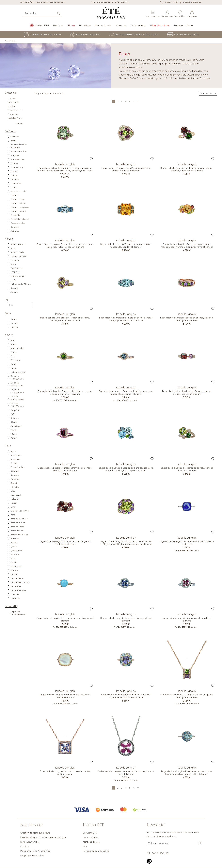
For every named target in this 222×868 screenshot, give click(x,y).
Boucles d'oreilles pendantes (19, 146)
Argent (14, 344)
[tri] (208, 93)
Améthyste (16, 459)
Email (13, 364)
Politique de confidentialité (96, 851)
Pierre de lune (17, 531)
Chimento (15, 260)
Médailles (15, 195)
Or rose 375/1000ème (17, 398)
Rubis (13, 558)
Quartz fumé (16, 551)
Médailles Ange (15, 118)
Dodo (13, 264)
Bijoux (71, 25)
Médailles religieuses (20, 207)
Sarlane (14, 292)
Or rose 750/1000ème (17, 405)
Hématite (15, 487)
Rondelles (15, 227)
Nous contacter (91, 837)
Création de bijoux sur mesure (35, 833)
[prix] (20, 305)
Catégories (11, 131)
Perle (13, 515)
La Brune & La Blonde (21, 284)
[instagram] (149, 863)
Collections (11, 93)
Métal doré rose (18, 372)
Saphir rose (16, 566)
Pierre (8, 446)
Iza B (13, 280)
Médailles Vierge (18, 211)
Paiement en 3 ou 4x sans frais (35, 851)
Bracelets (15, 155)
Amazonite (16, 455)
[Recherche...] (40, 13)
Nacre (13, 503)
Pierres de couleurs (19, 535)
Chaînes (11, 98)
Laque (13, 368)
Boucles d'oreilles (19, 151)
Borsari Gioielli (17, 252)
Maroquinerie (103, 25)
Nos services (32, 825)
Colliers (14, 171)
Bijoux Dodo (13, 102)
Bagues (14, 141)
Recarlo (14, 288)
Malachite (15, 499)
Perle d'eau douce (19, 519)
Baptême (85, 25)
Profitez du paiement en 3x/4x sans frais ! (111, 2)
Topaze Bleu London (20, 582)
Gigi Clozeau (16, 268)
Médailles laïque (18, 203)
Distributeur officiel (30, 842)
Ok (199, 843)
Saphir (13, 562)
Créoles (11, 106)
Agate (13, 451)
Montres (58, 25)
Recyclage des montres (32, 855)
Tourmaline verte (18, 590)
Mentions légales (91, 842)
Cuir (12, 356)
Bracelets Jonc (17, 159)
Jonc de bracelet (18, 191)
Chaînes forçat (17, 167)
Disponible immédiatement (18, 613)
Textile (13, 430)
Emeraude (15, 479)
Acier (13, 340)
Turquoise (15, 598)
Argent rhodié (17, 348)
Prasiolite (15, 539)
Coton (13, 352)
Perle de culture (18, 523)
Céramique (16, 360)
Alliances (15, 137)
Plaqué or (15, 410)
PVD (12, 414)
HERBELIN (15, 272)
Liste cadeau (138, 25)
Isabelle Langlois (18, 276)
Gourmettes (16, 183)
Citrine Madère (17, 467)
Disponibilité (11, 606)
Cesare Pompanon (19, 256)
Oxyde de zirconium (20, 511)
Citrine (13, 463)
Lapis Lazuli (16, 495)
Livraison (25, 846)
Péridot (14, 543)
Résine (14, 422)
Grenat (14, 483)
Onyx (13, 507)
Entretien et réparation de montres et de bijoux (44, 837)
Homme (14, 327)
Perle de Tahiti (17, 527)
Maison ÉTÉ (94, 825)
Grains (13, 187)
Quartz (14, 547)
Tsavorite (15, 594)
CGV (85, 846)
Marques (121, 25)
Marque (9, 239)
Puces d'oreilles (15, 110)
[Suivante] (134, 101)
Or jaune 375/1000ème (17, 384)
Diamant (15, 471)
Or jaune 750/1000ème (17, 391)
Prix (7, 300)
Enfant (14, 319)
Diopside (15, 475)
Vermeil (14, 438)
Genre (8, 313)
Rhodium (15, 418)
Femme (14, 323)
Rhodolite (15, 554)
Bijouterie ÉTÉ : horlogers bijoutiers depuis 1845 (42, 2)
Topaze (14, 574)
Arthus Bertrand (18, 244)
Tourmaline (16, 586)
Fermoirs (15, 179)
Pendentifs (15, 215)
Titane (13, 434)
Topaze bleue (17, 578)
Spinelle (14, 570)
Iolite (13, 491)
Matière (9, 335)
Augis (13, 248)
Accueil (8, 41)
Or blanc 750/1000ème (17, 377)
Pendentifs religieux (20, 219)
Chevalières (13, 114)
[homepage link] (111, 13)
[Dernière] (138, 101)
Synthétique (16, 426)
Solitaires (15, 231)
